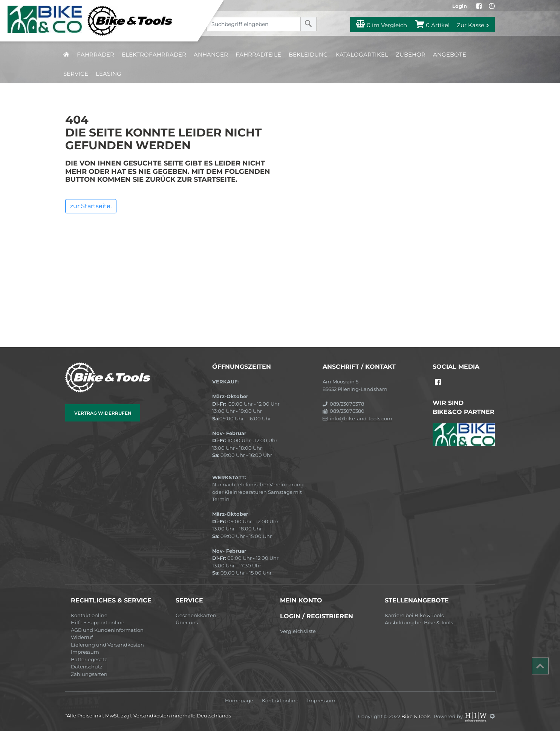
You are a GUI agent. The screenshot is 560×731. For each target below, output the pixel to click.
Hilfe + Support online (98, 622)
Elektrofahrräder (154, 54)
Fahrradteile (258, 54)
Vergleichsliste (298, 631)
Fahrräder (96, 54)
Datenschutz (87, 667)
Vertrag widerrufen (103, 413)
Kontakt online (89, 615)
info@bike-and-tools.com (357, 418)
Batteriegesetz (89, 659)
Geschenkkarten (196, 615)
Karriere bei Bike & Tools (414, 615)
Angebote (450, 54)
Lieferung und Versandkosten (107, 645)
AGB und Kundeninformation (107, 630)
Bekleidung (308, 54)
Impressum (85, 652)
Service (76, 74)
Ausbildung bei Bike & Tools (419, 622)
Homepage (239, 701)
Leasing (109, 74)
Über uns (187, 622)
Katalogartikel (362, 54)
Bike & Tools (416, 716)
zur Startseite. (91, 206)
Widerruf (82, 637)
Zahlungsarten (89, 674)
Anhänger (211, 54)
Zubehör (411, 54)
